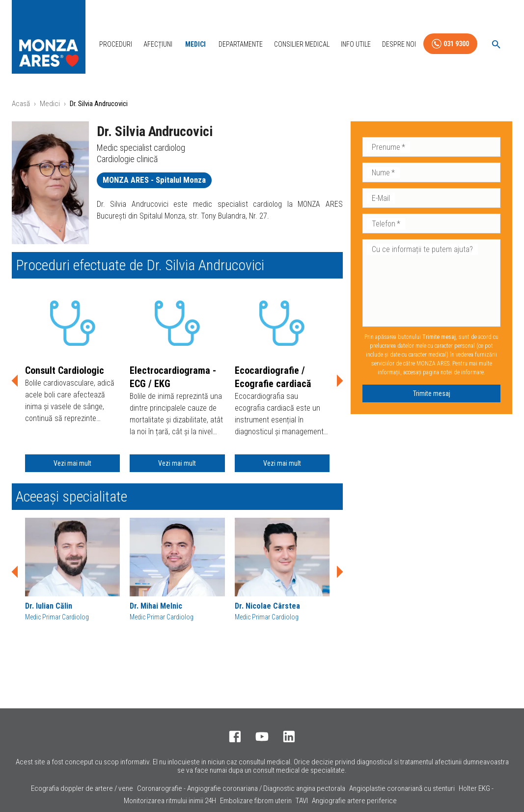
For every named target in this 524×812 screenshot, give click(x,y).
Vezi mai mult (72, 463)
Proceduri (116, 44)
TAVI (302, 801)
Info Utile (356, 44)
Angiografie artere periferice (354, 801)
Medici (195, 44)
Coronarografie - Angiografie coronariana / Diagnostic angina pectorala (241, 788)
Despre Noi (399, 44)
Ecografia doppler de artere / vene (82, 788)
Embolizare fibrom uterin (256, 801)
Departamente (241, 44)
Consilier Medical (302, 44)
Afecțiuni (158, 44)
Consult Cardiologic (65, 370)
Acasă (21, 104)
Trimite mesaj (432, 393)
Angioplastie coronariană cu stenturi (402, 788)
